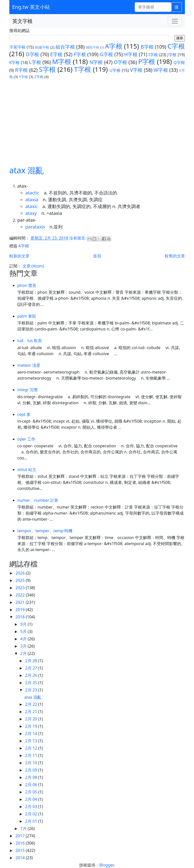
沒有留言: (78, 238)
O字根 (120, 62)
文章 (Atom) (33, 266)
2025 (21, 580)
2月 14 (32, 733)
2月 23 (32, 690)
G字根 (107, 54)
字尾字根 (18, 47)
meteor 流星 (29, 365)
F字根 (80, 54)
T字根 (83, 69)
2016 (21, 843)
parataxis (35, 227)
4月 (24, 639)
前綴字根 (42, 47)
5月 (24, 631)
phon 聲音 (27, 285)
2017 (21, 836)
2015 (21, 850)
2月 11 (32, 755)
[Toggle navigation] (175, 21)
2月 (24, 653)
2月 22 (32, 704)
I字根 (153, 55)
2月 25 (32, 683)
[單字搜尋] (153, 7)
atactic (32, 193)
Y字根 (23, 77)
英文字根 (22, 21)
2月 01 (32, 821)
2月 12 (32, 748)
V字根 (136, 70)
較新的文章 (19, 256)
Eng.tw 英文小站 (31, 7)
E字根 (56, 54)
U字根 (115, 70)
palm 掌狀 (27, 316)
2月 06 (32, 785)
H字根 (131, 54)
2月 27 (32, 668)
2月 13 (32, 741)
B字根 (147, 47)
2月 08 (32, 777)
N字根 (96, 62)
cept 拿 (24, 414)
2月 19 (32, 726)
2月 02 (32, 814)
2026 (21, 573)
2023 (21, 588)
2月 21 (32, 712)
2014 (21, 858)
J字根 (172, 55)
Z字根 (39, 77)
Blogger (107, 865)
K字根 (15, 62)
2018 (21, 617)
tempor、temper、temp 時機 (45, 531)
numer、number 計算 (38, 500)
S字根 (47, 69)
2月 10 (32, 763)
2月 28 (32, 661)
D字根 (33, 54)
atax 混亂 (27, 170)
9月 (24, 624)
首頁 (97, 256)
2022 (21, 595)
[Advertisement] (97, 117)
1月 (24, 828)
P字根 (147, 62)
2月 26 (32, 675)
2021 (21, 602)
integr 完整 (28, 390)
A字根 (114, 46)
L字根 (35, 62)
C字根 (176, 46)
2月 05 (32, 792)
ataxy (31, 213)
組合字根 (65, 47)
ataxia (32, 199)
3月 (24, 646)
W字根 (161, 70)
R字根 (22, 70)
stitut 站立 (27, 470)
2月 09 (32, 770)
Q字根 (179, 62)
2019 (21, 610)
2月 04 (32, 799)
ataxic (32, 206)
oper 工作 (26, 439)
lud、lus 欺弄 (30, 341)
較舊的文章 (175, 256)
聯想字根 (93, 47)
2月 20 (32, 719)
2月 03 (32, 807)
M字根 (62, 62)
